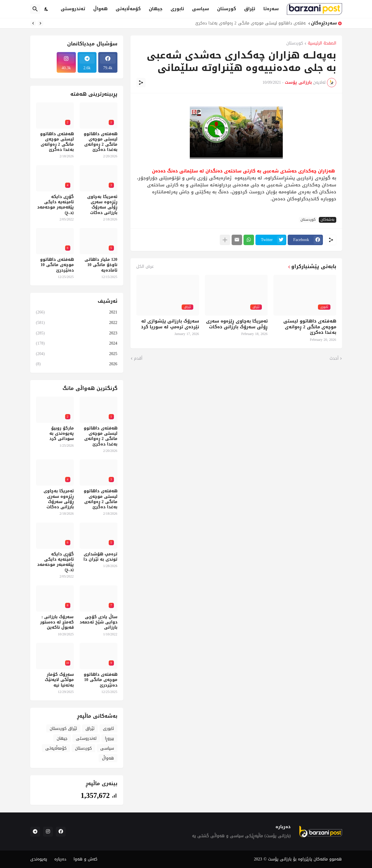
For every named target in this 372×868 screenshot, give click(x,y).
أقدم (138, 359)
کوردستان (295, 44)
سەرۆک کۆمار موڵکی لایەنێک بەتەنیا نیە (59, 680)
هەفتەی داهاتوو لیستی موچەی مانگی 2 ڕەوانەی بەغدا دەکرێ (249, 23)
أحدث (334, 359)
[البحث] (35, 9)
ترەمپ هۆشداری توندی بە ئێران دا (100, 557)
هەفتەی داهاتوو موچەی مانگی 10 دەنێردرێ (57, 265)
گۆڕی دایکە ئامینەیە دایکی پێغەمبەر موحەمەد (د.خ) (56, 205)
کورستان (227, 9)
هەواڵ (100, 9)
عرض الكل (145, 267)
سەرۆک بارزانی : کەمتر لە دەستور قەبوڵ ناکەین (57, 622)
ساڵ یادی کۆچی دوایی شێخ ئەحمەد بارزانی (99, 622)
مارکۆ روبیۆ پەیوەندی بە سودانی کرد (62, 434)
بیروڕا (109, 738)
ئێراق (250, 9)
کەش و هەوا (85, 859)
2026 (77, 363)
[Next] (33, 23)
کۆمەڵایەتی (128, 9)
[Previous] (40, 23)
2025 (77, 354)
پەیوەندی (39, 859)
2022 (77, 323)
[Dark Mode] (46, 9)
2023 (77, 333)
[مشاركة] (141, 83)
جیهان (156, 9)
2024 (77, 343)
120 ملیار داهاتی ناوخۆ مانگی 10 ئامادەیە (101, 265)
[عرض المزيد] (225, 240)
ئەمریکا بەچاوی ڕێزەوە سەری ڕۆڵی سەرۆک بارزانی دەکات (237, 324)
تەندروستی (73, 9)
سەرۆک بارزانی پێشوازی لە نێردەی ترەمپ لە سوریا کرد (170, 324)
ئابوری (177, 9)
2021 (77, 313)
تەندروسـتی (86, 738)
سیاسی (201, 9)
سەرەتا (271, 9)
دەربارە (60, 859)
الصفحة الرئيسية (322, 44)
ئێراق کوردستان (63, 729)
